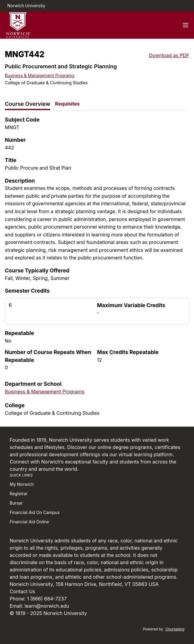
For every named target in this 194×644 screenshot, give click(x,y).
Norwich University (26, 6)
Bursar (16, 503)
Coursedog (175, 629)
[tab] (27, 104)
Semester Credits (27, 291)
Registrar (19, 494)
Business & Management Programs (40, 75)
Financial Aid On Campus (35, 512)
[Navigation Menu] (186, 25)
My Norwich (22, 484)
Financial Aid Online (29, 522)
